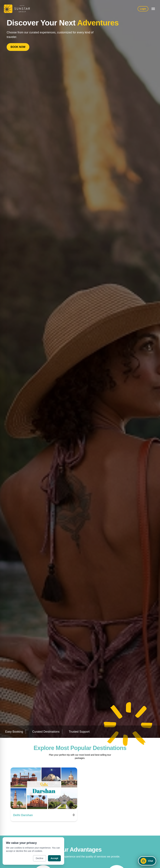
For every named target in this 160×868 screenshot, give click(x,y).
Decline (40, 858)
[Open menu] (153, 9)
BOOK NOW (18, 47)
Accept (54, 858)
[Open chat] (147, 861)
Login (143, 9)
